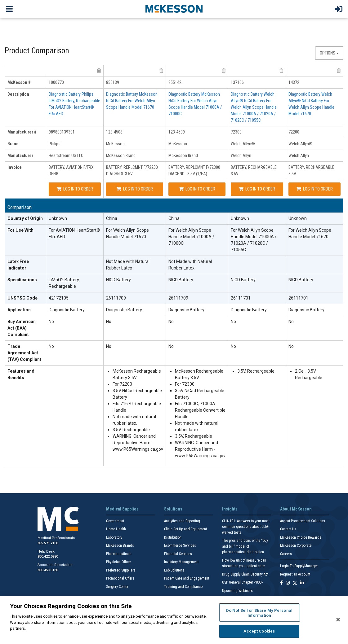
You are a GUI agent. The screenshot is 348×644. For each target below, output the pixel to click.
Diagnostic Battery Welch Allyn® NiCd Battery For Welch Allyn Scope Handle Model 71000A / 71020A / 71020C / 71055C (254, 107)
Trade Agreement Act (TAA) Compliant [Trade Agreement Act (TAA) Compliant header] (24, 353)
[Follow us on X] (295, 583)
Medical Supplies (122, 509)
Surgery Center (117, 587)
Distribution (173, 537)
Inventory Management (181, 562)
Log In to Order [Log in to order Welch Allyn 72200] (315, 189)
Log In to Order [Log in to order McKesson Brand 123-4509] (197, 189)
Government (115, 521)
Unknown (58, 218)
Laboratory (114, 537)
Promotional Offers (120, 578)
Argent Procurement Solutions (303, 521)
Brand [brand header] (13, 144)
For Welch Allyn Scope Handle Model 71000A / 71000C (191, 237)
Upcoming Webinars (237, 591)
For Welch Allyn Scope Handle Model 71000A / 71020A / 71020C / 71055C (254, 240)
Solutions (173, 509)
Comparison (20, 207)
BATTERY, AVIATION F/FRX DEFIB (71, 171)
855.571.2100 (48, 543)
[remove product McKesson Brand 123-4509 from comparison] (224, 71)
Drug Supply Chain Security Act (245, 574)
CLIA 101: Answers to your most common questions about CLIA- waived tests (246, 527)
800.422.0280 (48, 556)
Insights (230, 509)
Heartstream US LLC (66, 156)
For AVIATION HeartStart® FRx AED (74, 233)
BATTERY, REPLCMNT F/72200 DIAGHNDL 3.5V (132, 171)
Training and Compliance (183, 587)
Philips (55, 144)
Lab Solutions (174, 570)
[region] (174, 620)
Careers (286, 554)
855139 (113, 82)
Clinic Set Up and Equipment (185, 529)
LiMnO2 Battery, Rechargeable (64, 283)
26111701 (241, 298)
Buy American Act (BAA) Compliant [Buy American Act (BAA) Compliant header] (22, 328)
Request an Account (295, 574)
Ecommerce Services (180, 545)
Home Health (116, 529)
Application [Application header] (19, 310)
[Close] (338, 620)
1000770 (56, 82)
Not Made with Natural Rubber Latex (128, 265)
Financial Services (178, 554)
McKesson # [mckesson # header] (19, 82)
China (112, 218)
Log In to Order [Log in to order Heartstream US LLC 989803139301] (75, 189)
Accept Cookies (259, 631)
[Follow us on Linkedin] (302, 583)
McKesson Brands (120, 545)
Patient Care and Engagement (187, 578)
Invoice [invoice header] (15, 167)
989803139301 (62, 132)
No (51, 322)
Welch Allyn (241, 156)
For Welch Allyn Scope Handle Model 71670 (127, 233)
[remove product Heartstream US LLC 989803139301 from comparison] (99, 71)
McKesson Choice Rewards (301, 537)
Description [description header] (18, 94)
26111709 (116, 298)
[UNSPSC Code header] (26, 298)
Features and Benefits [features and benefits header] (21, 374)
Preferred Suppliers (121, 570)
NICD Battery (118, 280)
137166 (237, 82)
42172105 (59, 298)
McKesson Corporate (296, 545)
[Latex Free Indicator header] (26, 265)
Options (329, 53)
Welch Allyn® (243, 144)
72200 (294, 132)
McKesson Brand (121, 156)
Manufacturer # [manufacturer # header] (22, 132)
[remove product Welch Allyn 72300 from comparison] (281, 71)
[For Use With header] (26, 240)
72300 (236, 132)
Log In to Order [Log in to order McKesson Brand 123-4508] (135, 189)
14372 (294, 82)
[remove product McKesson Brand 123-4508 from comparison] (161, 71)
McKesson (115, 144)
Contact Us (288, 529)
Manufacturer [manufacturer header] (20, 156)
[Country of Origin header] (26, 219)
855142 (175, 82)
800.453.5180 (48, 570)
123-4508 (114, 132)
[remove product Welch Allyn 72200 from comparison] (339, 71)
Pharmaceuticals (119, 554)
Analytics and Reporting (182, 521)
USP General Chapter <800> (243, 582)
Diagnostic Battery (67, 310)
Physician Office (118, 562)
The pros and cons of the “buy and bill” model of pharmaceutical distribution (245, 546)
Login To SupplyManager (299, 566)
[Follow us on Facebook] (281, 583)
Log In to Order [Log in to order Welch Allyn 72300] (257, 189)
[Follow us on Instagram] (288, 583)
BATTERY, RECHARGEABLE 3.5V (254, 171)
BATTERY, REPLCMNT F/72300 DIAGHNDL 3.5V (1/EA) (194, 171)
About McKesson (296, 509)
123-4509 (177, 132)
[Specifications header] (26, 283)
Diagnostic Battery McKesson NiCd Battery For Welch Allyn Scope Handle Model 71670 (132, 101)
